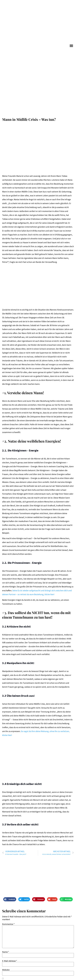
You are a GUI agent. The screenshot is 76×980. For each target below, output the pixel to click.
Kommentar (8, 924)
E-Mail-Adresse (10, 961)
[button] (71, 46)
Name (6, 952)
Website (6, 970)
